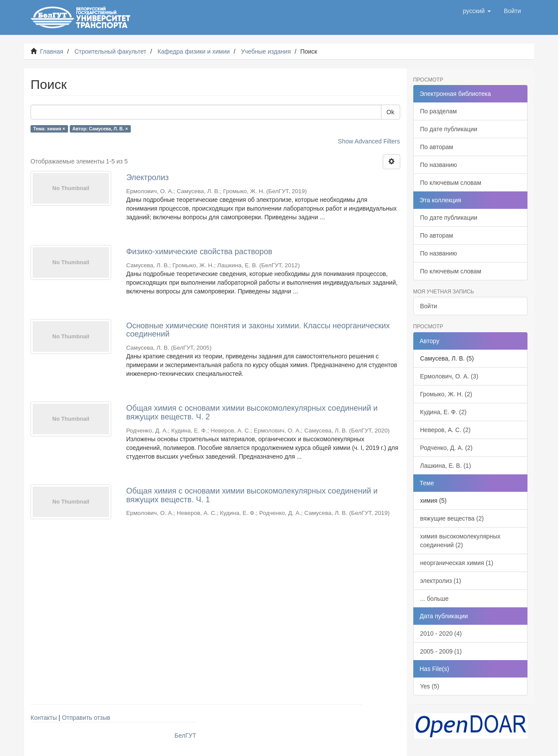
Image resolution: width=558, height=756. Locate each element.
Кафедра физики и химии (194, 51)
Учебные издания (266, 51)
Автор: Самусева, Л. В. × (100, 129)
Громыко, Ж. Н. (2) (446, 394)
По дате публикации (449, 129)
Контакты (44, 718)
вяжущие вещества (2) (452, 518)
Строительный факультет (111, 51)
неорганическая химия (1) (457, 563)
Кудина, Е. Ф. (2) (444, 412)
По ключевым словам (451, 183)
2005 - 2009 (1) (441, 651)
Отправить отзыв (86, 718)
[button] (477, 11)
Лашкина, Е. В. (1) (446, 466)
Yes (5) (430, 686)
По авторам (437, 147)
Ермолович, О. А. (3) (449, 376)
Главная (52, 51)
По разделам (439, 111)
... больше (435, 599)
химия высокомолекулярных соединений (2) (461, 541)
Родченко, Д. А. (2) (447, 448)
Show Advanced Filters (369, 141)
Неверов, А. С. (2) (446, 430)
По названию (439, 165)
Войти (429, 306)
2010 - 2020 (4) (441, 633)
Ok (391, 112)
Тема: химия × (49, 129)
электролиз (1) (441, 581)
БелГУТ (185, 736)
